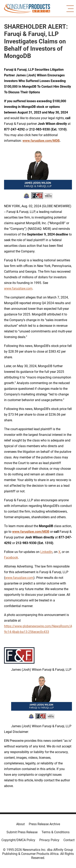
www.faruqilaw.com (18, 288)
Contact (69, 840)
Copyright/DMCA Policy (18, 840)
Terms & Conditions (56, 832)
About (20, 824)
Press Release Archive (44, 824)
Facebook (11, 557)
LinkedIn (46, 552)
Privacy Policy (49, 840)
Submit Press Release (22, 832)
